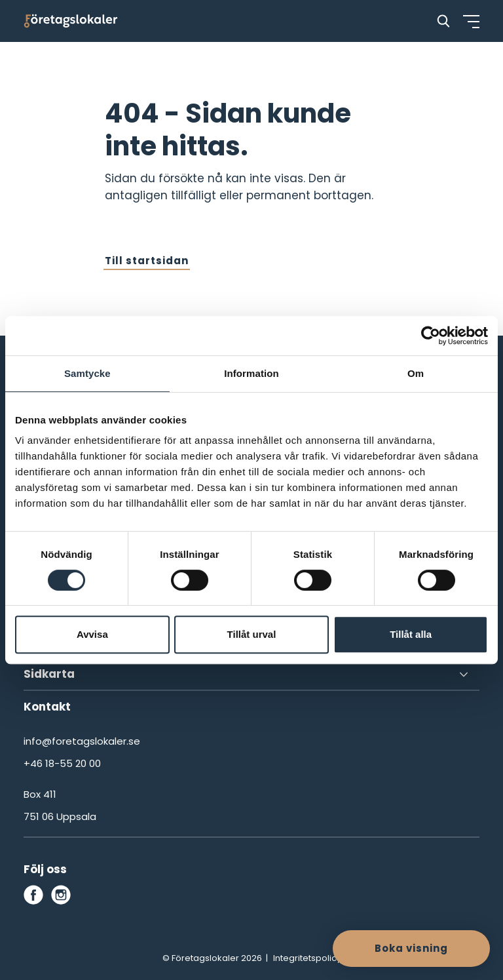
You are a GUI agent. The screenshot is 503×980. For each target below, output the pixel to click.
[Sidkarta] (251, 675)
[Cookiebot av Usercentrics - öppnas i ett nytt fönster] (431, 336)
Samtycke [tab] (87, 373)
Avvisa (92, 634)
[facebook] (33, 895)
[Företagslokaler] (71, 21)
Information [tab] (251, 373)
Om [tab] (416, 373)
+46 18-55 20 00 (62, 763)
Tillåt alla (411, 634)
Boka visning (411, 948)
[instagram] (61, 895)
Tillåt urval (252, 634)
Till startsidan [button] (147, 261)
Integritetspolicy (307, 958)
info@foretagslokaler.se (82, 741)
